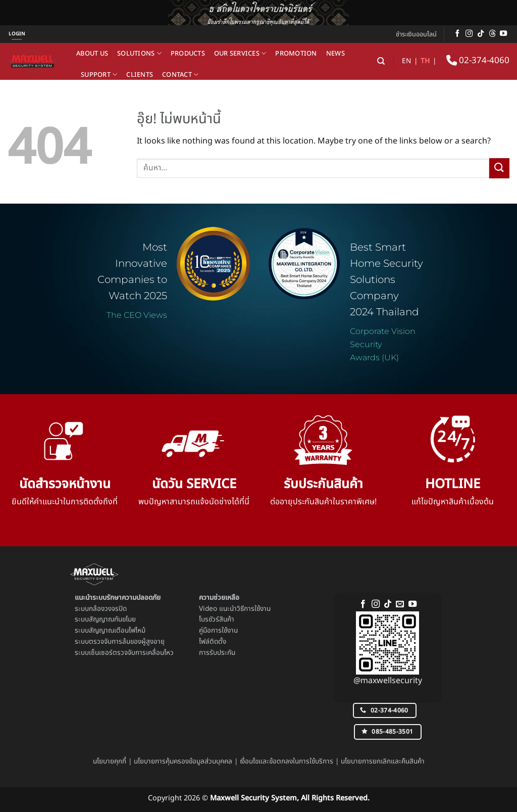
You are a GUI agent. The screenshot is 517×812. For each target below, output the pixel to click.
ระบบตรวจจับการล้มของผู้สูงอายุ (120, 642)
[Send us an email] (400, 604)
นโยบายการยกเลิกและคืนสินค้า (383, 761)
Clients (140, 75)
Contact (180, 75)
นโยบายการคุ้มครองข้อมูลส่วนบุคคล (183, 761)
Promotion (296, 54)
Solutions (139, 54)
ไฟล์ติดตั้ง (213, 642)
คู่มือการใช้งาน (218, 631)
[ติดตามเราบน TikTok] (481, 34)
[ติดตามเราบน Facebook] (457, 34)
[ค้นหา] (381, 61)
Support (99, 75)
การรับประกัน (217, 653)
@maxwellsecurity (388, 681)
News (335, 54)
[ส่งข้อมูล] (499, 168)
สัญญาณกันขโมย (112, 619)
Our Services (240, 54)
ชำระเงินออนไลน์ (416, 34)
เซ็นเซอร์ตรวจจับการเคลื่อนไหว (131, 653)
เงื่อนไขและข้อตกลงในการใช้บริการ (287, 761)
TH (425, 61)
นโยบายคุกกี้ (110, 761)
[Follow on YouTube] (503, 34)
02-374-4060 (478, 61)
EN (406, 61)
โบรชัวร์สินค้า (217, 619)
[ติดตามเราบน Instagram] (469, 34)
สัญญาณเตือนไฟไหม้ (117, 631)
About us (92, 54)
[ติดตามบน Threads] (492, 34)
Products (188, 54)
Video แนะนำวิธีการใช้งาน (235, 609)
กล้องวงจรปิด (108, 609)
